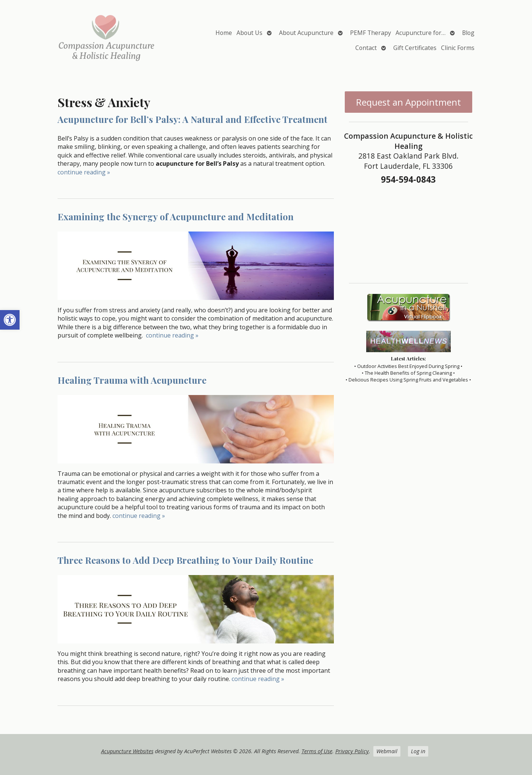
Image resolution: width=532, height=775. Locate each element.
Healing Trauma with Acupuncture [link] (132, 380)
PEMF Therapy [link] (371, 33)
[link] (10, 320)
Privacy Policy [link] (352, 751)
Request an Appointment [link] (408, 102)
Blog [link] (468, 33)
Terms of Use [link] (317, 751)
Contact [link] (366, 48)
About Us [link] (249, 33)
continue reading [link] (84, 172)
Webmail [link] (387, 751)
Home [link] (224, 33)
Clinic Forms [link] (458, 48)
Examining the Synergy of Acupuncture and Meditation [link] (176, 216)
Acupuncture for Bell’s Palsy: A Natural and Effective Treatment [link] (192, 119)
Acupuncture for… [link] (421, 33)
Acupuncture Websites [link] (127, 751)
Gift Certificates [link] (415, 48)
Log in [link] (418, 751)
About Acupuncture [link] (306, 33)
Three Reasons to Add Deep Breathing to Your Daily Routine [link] (185, 560)
